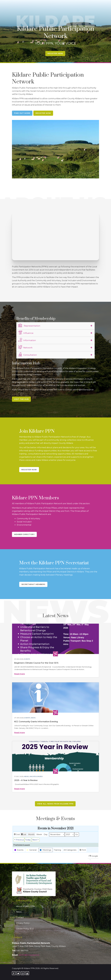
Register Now (43, 113)
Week (39, 834)
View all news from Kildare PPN (55, 804)
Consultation (28, 355)
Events (27, 659)
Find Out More (22, 113)
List (24, 835)
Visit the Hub (21, 399)
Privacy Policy (23, 923)
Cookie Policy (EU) (25, 929)
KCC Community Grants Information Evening (36, 722)
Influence (26, 333)
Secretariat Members (33, 584)
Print (83, 850)
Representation (29, 325)
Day (46, 834)
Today (28, 840)
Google (94, 856)
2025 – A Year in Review (26, 780)
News (33, 718)
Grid (17, 835)
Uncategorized (36, 776)
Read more (20, 674)
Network (25, 347)
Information (27, 340)
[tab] (55, 326)
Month (31, 834)
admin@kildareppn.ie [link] (29, 955)
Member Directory (24, 534)
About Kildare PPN (25, 906)
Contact (20, 917)
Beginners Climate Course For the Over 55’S (36, 663)
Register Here (55, 53)
